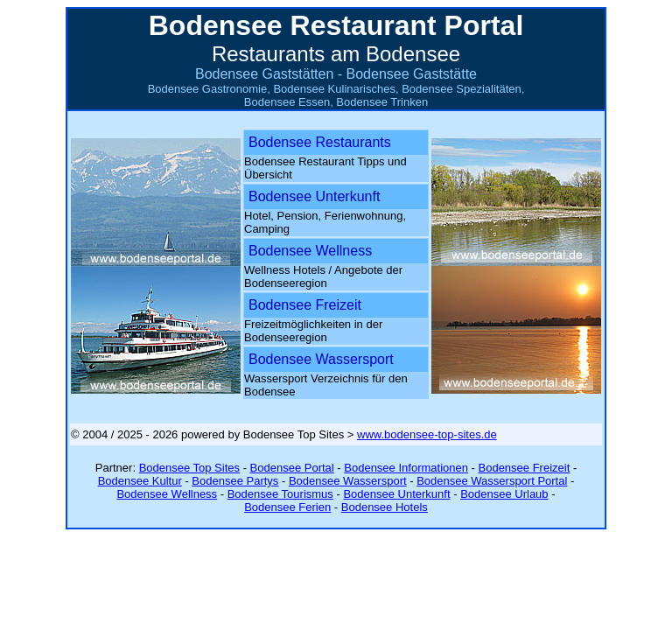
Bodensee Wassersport (321, 359)
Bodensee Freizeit (305, 305)
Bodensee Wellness (310, 251)
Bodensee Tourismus (280, 494)
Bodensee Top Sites (189, 468)
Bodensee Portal (292, 468)
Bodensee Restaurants (320, 142)
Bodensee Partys (235, 481)
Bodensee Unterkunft (314, 196)
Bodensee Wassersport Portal (492, 481)
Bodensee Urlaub (504, 494)
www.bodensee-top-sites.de (427, 434)
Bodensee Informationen (406, 468)
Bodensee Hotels (385, 507)
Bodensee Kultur (140, 481)
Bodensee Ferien (287, 507)
